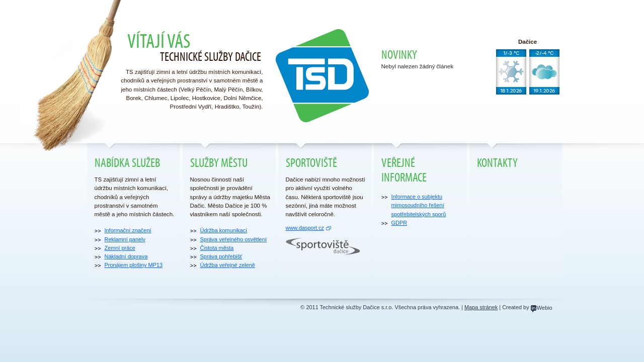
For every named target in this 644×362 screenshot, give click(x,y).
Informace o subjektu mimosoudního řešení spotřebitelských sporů (419, 205)
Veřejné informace (404, 170)
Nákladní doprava (126, 256)
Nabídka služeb (127, 163)
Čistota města (217, 248)
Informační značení (128, 230)
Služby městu (219, 163)
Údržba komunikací (224, 230)
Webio (542, 308)
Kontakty (497, 163)
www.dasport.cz (305, 228)
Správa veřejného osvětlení (234, 239)
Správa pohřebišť (221, 256)
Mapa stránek (481, 307)
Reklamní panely (125, 239)
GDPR (399, 223)
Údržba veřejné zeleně (228, 265)
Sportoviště (311, 163)
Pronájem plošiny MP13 (134, 265)
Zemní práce (120, 248)
